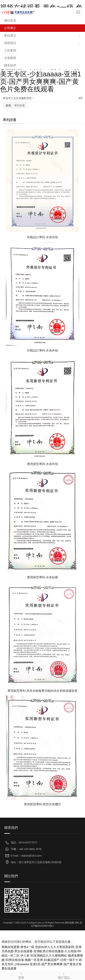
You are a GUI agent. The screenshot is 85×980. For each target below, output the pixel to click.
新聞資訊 (10, 43)
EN (80, 98)
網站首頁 (10, 21)
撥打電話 (64, 975)
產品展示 (10, 35)
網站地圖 (69, 923)
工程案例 (10, 50)
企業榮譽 (10, 58)
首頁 (8, 105)
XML (77, 923)
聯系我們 (10, 65)
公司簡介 (10, 28)
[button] (80, 36)
